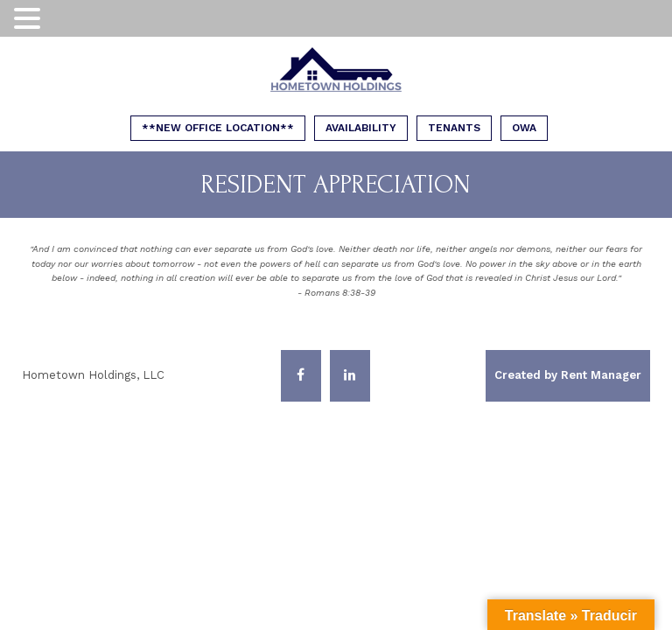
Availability (361, 128)
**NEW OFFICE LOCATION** (218, 128)
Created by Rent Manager (568, 375)
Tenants (454, 128)
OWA (524, 128)
